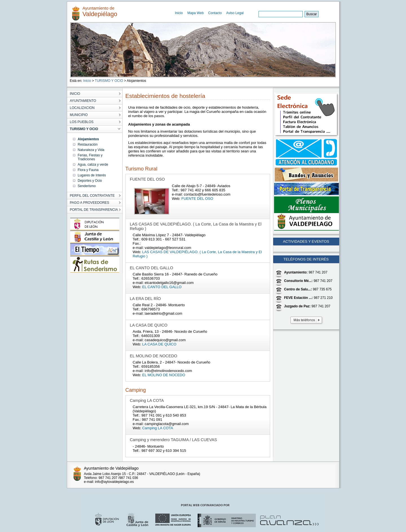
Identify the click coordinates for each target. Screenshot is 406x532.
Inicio (179, 13)
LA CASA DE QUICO (159, 344)
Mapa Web (196, 13)
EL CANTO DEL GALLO (162, 287)
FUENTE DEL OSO (197, 199)
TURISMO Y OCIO (109, 81)
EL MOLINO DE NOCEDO (164, 375)
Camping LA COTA (158, 428)
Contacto (215, 13)
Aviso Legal (235, 13)
